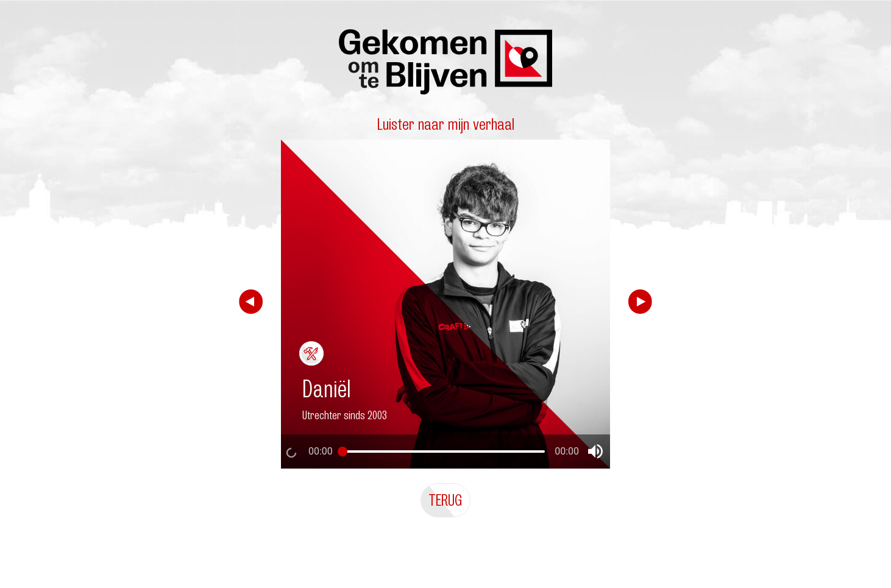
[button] (595, 452)
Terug (445, 500)
